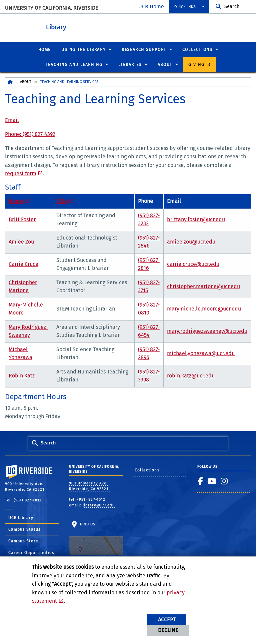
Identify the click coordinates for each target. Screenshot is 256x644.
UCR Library (21, 517)
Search (232, 6)
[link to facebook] (201, 481)
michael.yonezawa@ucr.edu (201, 353)
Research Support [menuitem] (144, 49)
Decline (168, 630)
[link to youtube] (212, 481)
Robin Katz (22, 375)
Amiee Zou (21, 241)
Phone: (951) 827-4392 (30, 134)
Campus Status (24, 529)
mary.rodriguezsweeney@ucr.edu (207, 331)
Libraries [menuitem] (130, 64)
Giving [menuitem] (196, 64)
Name (16, 201)
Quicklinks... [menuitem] (187, 7)
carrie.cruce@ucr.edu (193, 264)
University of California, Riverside (51, 8)
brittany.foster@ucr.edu (196, 219)
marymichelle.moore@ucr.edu (204, 308)
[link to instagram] (224, 481)
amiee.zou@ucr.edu (191, 241)
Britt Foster (22, 219)
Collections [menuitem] (197, 49)
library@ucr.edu (99, 505)
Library (80, 26)
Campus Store (23, 541)
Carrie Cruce (23, 264)
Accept (167, 620)
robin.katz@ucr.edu (191, 375)
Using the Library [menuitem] (83, 49)
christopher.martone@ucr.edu (203, 286)
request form (21, 173)
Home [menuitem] (44, 49)
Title (62, 201)
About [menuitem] (165, 64)
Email (12, 120)
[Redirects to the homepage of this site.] (10, 82)
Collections (147, 470)
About (26, 81)
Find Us (96, 538)
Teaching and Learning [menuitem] (74, 64)
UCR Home (151, 6)
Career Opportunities (31, 552)
